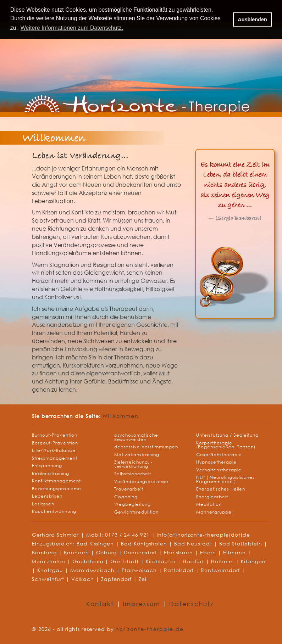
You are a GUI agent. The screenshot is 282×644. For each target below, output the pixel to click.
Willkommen (121, 416)
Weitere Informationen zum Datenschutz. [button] (72, 28)
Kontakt (101, 604)
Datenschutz (191, 604)
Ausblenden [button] (252, 19)
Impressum (143, 604)
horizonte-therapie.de (150, 629)
